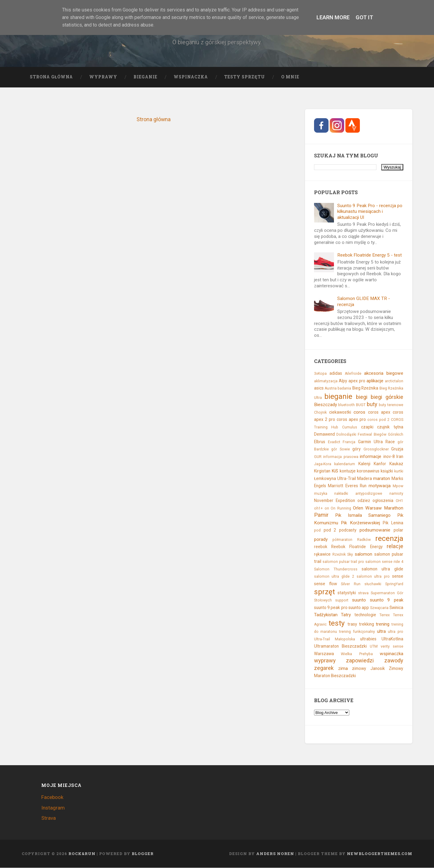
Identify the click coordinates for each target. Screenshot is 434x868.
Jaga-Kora (323, 464)
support (342, 601)
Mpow (398, 486)
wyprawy (325, 661)
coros (359, 412)
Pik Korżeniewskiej (360, 523)
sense (398, 576)
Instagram (53, 808)
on (327, 508)
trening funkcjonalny (357, 632)
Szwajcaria (379, 608)
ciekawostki (340, 412)
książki (387, 471)
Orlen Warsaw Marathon (378, 508)
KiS (335, 471)
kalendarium (345, 464)
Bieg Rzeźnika (365, 388)
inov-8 (389, 456)
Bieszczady (325, 405)
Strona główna (51, 77)
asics (319, 388)
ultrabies (368, 639)
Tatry (346, 615)
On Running (341, 508)
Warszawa (324, 654)
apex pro (357, 381)
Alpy (343, 381)
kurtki (399, 472)
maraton (382, 479)
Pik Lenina (393, 523)
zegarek (324, 668)
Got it (364, 17)
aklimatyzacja (326, 381)
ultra (381, 632)
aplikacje (375, 381)
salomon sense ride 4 (384, 562)
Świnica (396, 608)
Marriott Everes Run (347, 486)
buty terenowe (391, 405)
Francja (349, 442)
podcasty (348, 530)
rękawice (322, 554)
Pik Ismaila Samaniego (363, 516)
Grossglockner (376, 450)
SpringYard (394, 584)
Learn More (333, 17)
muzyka (321, 494)
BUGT (361, 405)
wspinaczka (392, 654)
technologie (365, 615)
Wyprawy (103, 77)
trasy (352, 624)
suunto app (359, 608)
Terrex (385, 615)
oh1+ (318, 508)
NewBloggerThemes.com (380, 854)
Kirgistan (322, 471)
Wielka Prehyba (357, 654)
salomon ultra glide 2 (334, 577)
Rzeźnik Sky (343, 554)
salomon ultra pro (373, 577)
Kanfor (380, 464)
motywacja (380, 486)
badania (344, 389)
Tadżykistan (326, 615)
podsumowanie (375, 530)
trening (383, 624)
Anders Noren (275, 854)
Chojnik (320, 412)
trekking (366, 624)
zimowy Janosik (368, 668)
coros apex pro (351, 420)
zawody (394, 661)
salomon (363, 554)
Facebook (52, 797)
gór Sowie (340, 450)
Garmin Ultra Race (376, 442)
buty (372, 404)
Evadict (334, 442)
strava (363, 593)
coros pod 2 (378, 420)
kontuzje (348, 471)
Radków (364, 540)
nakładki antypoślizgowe (358, 494)
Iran (400, 456)
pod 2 (330, 530)
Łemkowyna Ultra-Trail (335, 479)
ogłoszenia (383, 501)
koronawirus (368, 471)
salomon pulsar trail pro (343, 562)
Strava (49, 818)
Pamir (321, 515)
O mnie (290, 77)
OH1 (399, 501)
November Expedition (335, 501)
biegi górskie (387, 397)
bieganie (338, 396)
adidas (336, 374)
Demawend (324, 434)
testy (337, 623)
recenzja (389, 538)
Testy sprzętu (244, 77)
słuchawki (373, 584)
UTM (374, 647)
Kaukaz (396, 464)
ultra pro (396, 632)
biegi (362, 397)
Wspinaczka (191, 77)
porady (321, 539)
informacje (371, 456)
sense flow (325, 584)
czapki (367, 427)
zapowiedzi (360, 661)
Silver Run (351, 584)
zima (343, 668)
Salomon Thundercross (336, 569)
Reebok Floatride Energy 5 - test (370, 255)
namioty (396, 494)
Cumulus (350, 427)
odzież (364, 501)
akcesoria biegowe (384, 374)
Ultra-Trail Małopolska (335, 639)
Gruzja (397, 449)
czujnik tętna (390, 427)
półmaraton (342, 540)
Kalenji (364, 464)
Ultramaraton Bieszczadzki (340, 646)
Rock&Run (82, 854)
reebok (321, 547)
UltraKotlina (392, 639)
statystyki (347, 593)
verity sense (392, 647)
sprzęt (324, 592)
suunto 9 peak (387, 600)
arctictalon (394, 381)
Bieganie (145, 77)
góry (357, 449)
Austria (331, 389)
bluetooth (346, 405)
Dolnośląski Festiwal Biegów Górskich (370, 435)
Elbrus (320, 442)
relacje (395, 546)
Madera (365, 479)
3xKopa (320, 374)
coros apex (379, 412)
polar (398, 530)
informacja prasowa (341, 457)
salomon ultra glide (382, 569)
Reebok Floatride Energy (357, 547)
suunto (359, 600)
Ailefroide (353, 374)
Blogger (143, 854)
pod (317, 531)
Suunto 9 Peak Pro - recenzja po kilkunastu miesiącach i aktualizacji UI (370, 212)
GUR (318, 457)
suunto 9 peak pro (331, 608)
